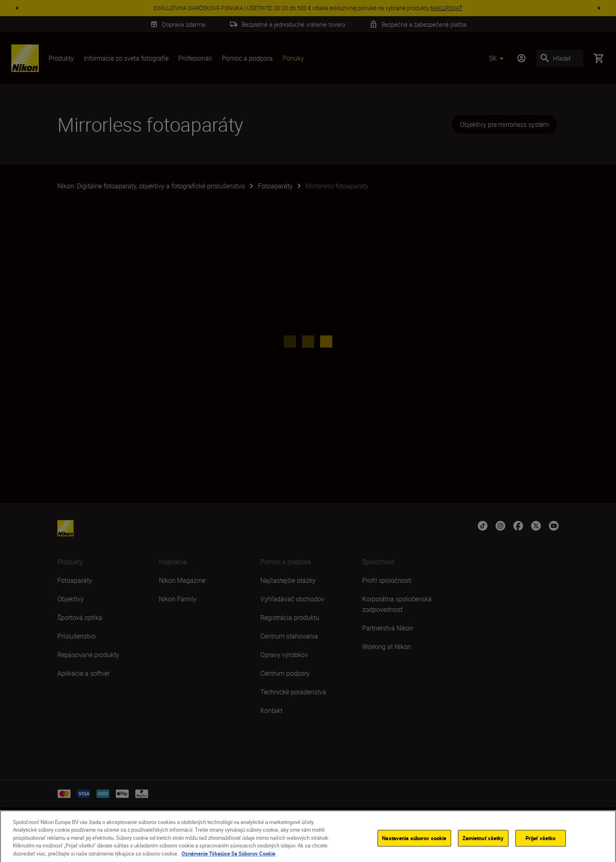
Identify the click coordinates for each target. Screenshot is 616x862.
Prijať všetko (541, 846)
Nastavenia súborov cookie (414, 846)
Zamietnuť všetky (483, 846)
